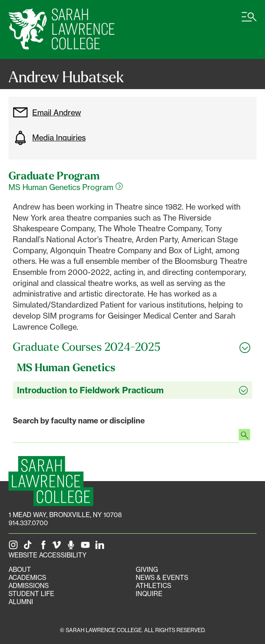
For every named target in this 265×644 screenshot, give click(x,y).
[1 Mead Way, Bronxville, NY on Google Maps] (65, 515)
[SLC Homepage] (51, 481)
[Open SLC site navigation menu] (249, 21)
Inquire (149, 594)
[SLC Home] (61, 29)
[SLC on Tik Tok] (29, 547)
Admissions (29, 586)
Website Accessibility (47, 555)
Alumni (21, 602)
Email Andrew (47, 112)
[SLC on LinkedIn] (101, 547)
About (20, 570)
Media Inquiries (49, 138)
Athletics (153, 586)
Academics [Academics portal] (27, 578)
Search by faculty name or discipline (79, 421)
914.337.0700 (28, 523)
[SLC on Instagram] (15, 547)
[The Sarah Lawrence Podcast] (73, 547)
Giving (147, 570)
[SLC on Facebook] (44, 547)
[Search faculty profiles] (244, 436)
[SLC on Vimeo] (58, 547)
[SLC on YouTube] (87, 547)
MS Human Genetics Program (66, 187)
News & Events (162, 578)
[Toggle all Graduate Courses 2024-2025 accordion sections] (132, 347)
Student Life (31, 594)
